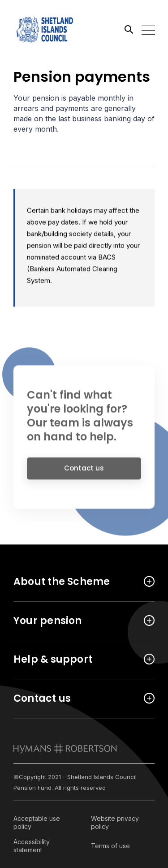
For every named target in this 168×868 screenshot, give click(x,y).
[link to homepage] (65, 748)
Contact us (84, 473)
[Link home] (54, 29)
